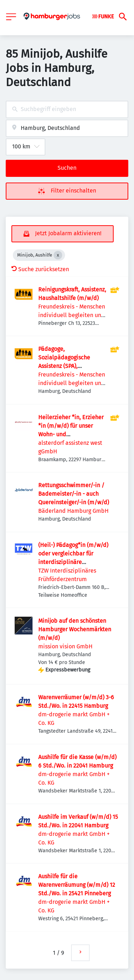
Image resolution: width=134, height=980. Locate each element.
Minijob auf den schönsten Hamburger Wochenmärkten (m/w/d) (75, 629)
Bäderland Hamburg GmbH (73, 511)
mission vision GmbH (65, 646)
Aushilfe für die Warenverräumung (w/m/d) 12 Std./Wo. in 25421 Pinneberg (77, 885)
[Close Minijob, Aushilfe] (58, 255)
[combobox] (67, 109)
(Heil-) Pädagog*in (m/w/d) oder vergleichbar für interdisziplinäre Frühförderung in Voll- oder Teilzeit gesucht (73, 562)
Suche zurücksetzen (40, 269)
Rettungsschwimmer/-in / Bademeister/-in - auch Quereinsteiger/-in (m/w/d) (74, 494)
